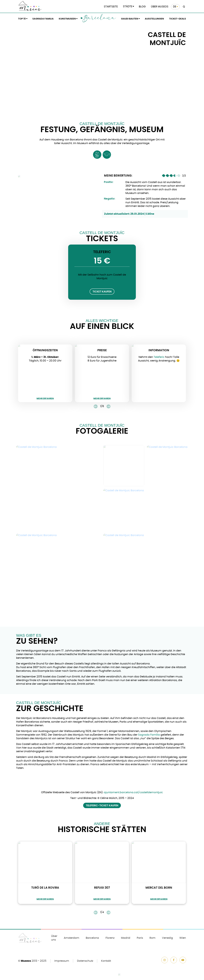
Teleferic (159, 357)
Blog (142, 7)
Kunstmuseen (67, 19)
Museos (26, 961)
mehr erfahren (45, 398)
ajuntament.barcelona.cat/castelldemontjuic (133, 792)
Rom (152, 938)
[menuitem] (175, 7)
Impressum (62, 961)
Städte (128, 6)
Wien (183, 938)
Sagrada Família (149, 735)
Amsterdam (71, 938)
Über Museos (160, 7)
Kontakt (106, 961)
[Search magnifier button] (183, 7)
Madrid (126, 938)
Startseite (111, 7)
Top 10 (22, 19)
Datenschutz (85, 961)
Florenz (110, 938)
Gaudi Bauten (130, 19)
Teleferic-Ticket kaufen (102, 805)
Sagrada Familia (43, 19)
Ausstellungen (154, 19)
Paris (140, 938)
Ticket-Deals (178, 19)
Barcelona (99, 19)
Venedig (167, 938)
